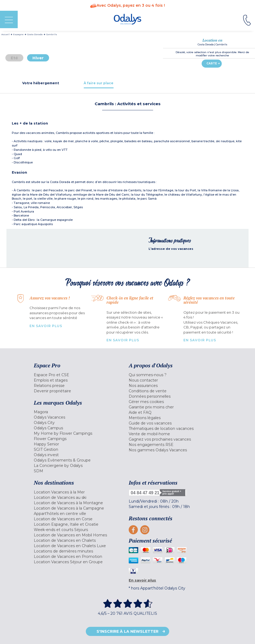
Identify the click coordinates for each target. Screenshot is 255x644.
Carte (212, 63)
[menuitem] (80, 375)
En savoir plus (46, 326)
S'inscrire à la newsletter (127, 631)
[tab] (41, 83)
